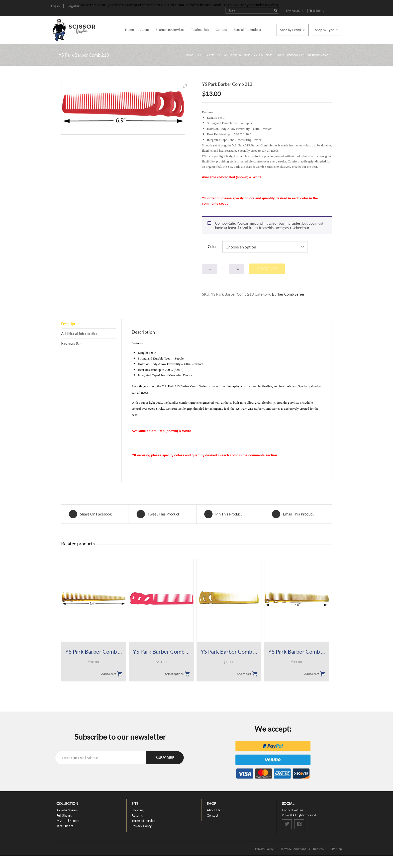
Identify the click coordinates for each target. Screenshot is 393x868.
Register (73, 6)
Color (212, 246)
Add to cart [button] (109, 674)
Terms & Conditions (293, 849)
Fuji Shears (64, 815)
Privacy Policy (142, 826)
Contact (221, 30)
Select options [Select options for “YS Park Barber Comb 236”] (174, 674)
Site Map (336, 849)
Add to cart (267, 269)
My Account (295, 11)
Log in (55, 6)
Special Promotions (247, 30)
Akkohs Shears (67, 810)
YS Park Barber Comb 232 (297, 652)
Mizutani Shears (68, 821)
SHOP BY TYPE (206, 55)
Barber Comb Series (288, 55)
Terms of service (143, 821)
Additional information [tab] (80, 333)
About (145, 30)
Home (129, 30)
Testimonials (200, 30)
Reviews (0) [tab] (71, 343)
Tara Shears (65, 826)
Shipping (138, 810)
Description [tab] (71, 324)
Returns (137, 815)
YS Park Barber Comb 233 (229, 652)
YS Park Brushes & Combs (234, 55)
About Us (213, 810)
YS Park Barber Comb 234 (94, 652)
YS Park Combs (263, 55)
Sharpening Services (170, 30)
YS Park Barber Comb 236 (161, 652)
